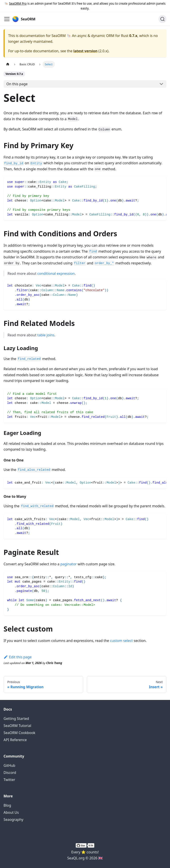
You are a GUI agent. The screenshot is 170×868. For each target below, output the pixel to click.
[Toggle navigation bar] (7, 19)
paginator (69, 564)
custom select (121, 641)
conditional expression (56, 273)
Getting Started (16, 719)
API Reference (15, 740)
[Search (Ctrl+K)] (162, 19)
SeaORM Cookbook (19, 733)
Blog (7, 805)
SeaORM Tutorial (17, 726)
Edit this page (18, 657)
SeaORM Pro (18, 3)
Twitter (9, 780)
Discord (10, 773)
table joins (46, 335)
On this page (17, 84)
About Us (11, 812)
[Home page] (8, 64)
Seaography (13, 820)
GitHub (9, 765)
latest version (85, 51)
